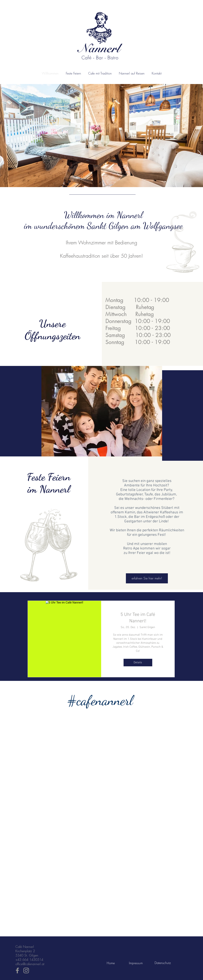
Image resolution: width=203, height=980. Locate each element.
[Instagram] (26, 970)
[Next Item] (199, 154)
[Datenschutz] (163, 963)
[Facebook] (17, 970)
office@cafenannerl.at (30, 964)
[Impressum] (136, 963)
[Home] (111, 963)
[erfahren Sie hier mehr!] (147, 578)
